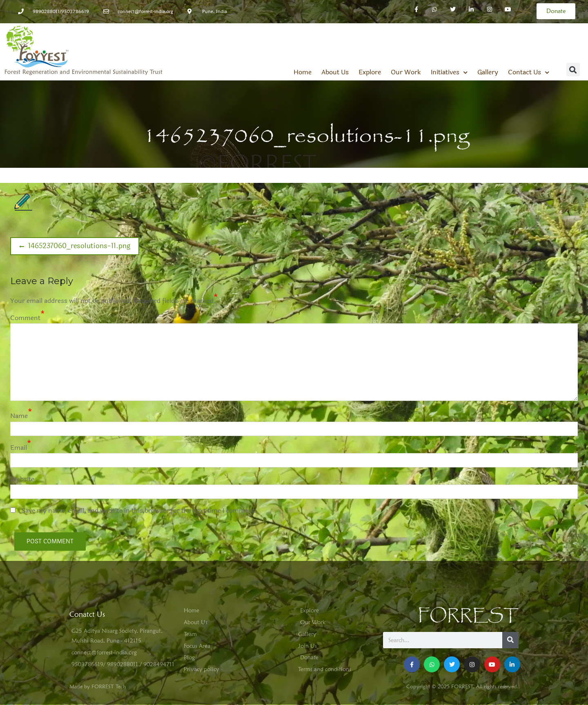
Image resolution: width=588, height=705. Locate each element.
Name (19, 416)
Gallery (488, 72)
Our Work (406, 72)
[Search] (510, 640)
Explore (370, 72)
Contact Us (529, 72)
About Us (335, 72)
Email (19, 448)
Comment (25, 318)
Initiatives (449, 72)
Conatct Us (87, 614)
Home (303, 72)
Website (22, 479)
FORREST (468, 616)
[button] (573, 70)
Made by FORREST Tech (98, 686)
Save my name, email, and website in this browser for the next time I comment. (139, 510)
